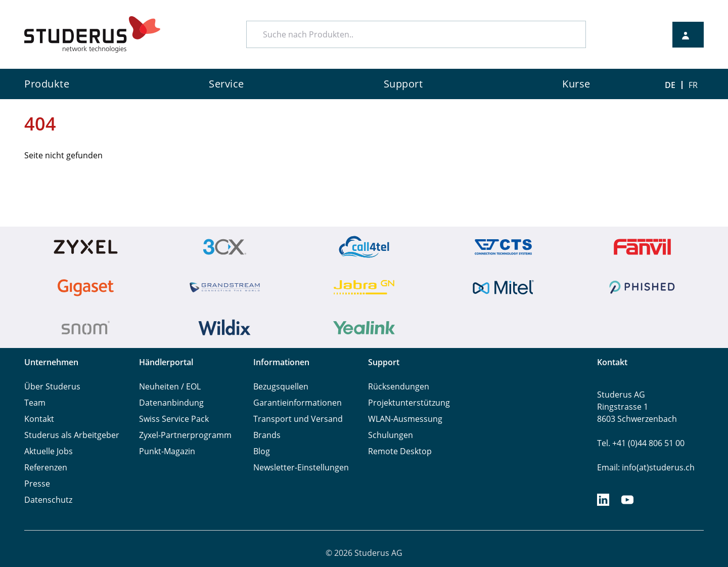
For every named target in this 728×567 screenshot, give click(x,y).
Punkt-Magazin (167, 451)
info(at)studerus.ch (658, 467)
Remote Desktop (400, 451)
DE (670, 85)
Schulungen (391, 435)
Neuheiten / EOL (170, 386)
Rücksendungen (399, 386)
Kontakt (39, 419)
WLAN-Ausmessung (405, 419)
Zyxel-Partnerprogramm (185, 435)
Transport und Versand (298, 419)
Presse (37, 484)
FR (693, 85)
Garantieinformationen (298, 403)
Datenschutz (48, 500)
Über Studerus (52, 386)
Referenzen (46, 467)
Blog (262, 451)
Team (35, 403)
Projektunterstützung (409, 403)
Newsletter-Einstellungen (301, 467)
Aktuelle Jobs (49, 451)
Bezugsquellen (281, 386)
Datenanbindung (171, 403)
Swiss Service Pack (174, 419)
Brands (267, 435)
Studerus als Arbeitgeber (72, 435)
